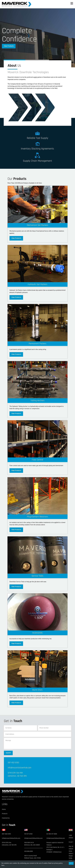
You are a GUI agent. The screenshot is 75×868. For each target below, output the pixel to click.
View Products (9, 46)
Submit (8, 753)
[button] (72, 4)
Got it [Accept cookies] (71, 863)
